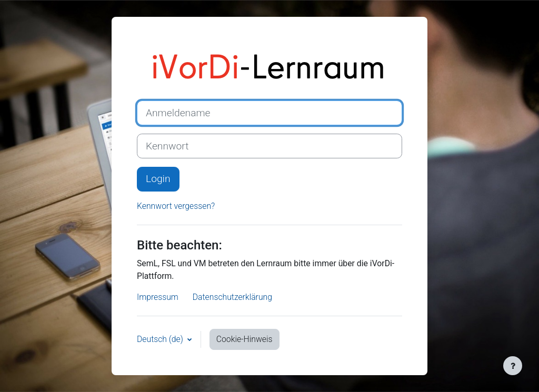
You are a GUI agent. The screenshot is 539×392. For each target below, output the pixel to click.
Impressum (158, 297)
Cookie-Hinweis (244, 339)
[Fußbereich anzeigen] (513, 366)
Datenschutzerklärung (232, 297)
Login (158, 179)
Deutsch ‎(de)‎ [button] (161, 339)
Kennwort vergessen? (176, 206)
